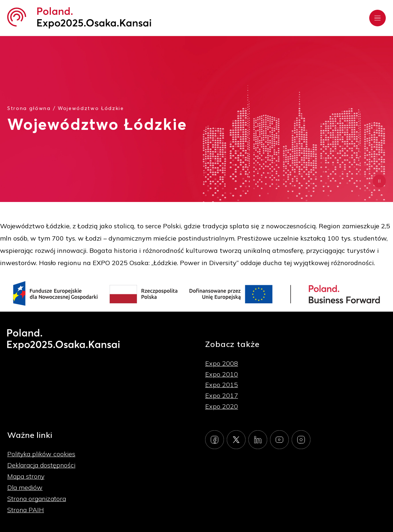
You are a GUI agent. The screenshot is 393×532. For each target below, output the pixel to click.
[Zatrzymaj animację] (379, 181)
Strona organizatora (37, 499)
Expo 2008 (222, 363)
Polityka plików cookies (41, 454)
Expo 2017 (222, 395)
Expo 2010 (222, 374)
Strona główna (29, 108)
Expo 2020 (222, 406)
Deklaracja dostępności (41, 465)
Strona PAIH (26, 510)
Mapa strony (26, 476)
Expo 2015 (222, 385)
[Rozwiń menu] (377, 18)
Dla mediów (25, 487)
